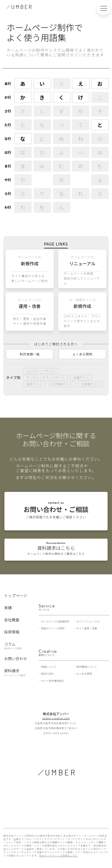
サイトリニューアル (88, 621)
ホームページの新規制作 (55, 621)
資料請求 (15, 673)
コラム (13, 645)
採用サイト (34, 384)
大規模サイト (91, 384)
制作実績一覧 (30, 354)
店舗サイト (81, 377)
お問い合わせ (16, 658)
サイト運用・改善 (87, 628)
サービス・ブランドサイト (46, 377)
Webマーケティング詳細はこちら (58, 855)
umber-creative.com (56, 718)
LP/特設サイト (62, 384)
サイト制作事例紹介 (53, 681)
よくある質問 (82, 354)
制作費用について (87, 667)
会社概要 (12, 620)
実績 (8, 608)
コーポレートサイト (41, 371)
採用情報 (12, 632)
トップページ (16, 596)
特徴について (49, 667)
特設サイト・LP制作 (53, 628)
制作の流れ (48, 674)
